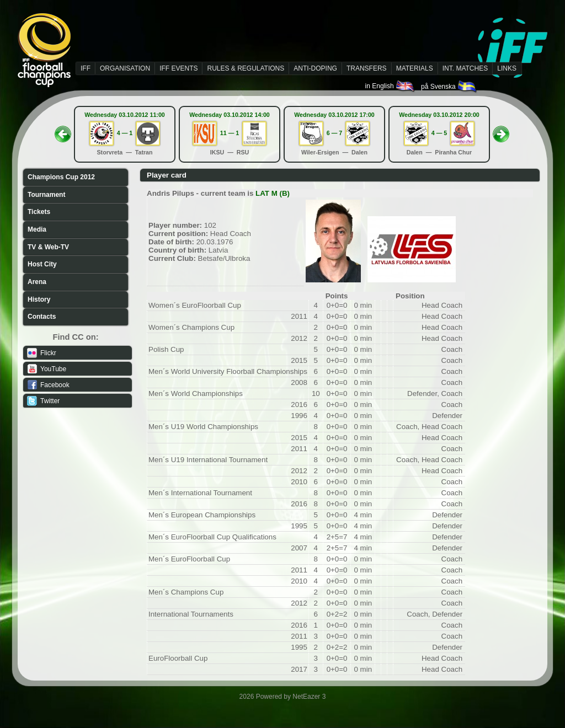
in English (390, 86)
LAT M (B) (273, 193)
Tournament (46, 195)
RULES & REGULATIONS (246, 68)
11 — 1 (230, 133)
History (39, 299)
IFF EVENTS (178, 68)
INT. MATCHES (465, 68)
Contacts (42, 317)
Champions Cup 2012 (61, 177)
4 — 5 (439, 133)
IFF (86, 68)
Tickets (39, 212)
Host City (42, 264)
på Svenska (449, 87)
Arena (37, 282)
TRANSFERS (367, 68)
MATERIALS (415, 68)
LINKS (507, 68)
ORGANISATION (125, 68)
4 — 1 (125, 133)
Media (37, 229)
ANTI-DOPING (315, 68)
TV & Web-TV (48, 247)
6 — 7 (334, 133)
